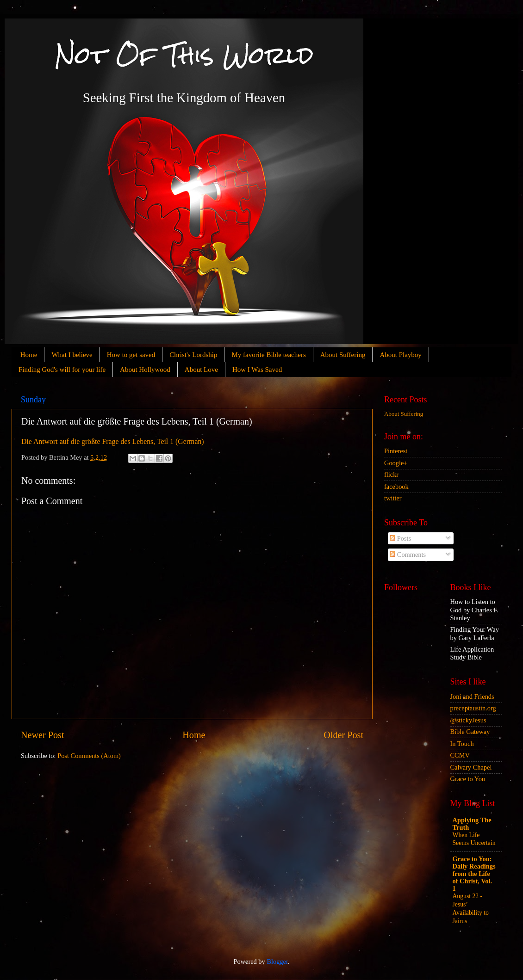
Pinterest (396, 451)
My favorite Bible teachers (268, 355)
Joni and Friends (472, 696)
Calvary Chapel (471, 767)
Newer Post (43, 735)
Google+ (396, 463)
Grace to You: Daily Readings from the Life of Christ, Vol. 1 (474, 874)
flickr (391, 475)
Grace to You (468, 779)
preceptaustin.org (473, 708)
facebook (396, 487)
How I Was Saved (257, 370)
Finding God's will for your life (62, 370)
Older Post (343, 735)
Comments (408, 555)
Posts (400, 538)
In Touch (462, 744)
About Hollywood (145, 370)
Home (29, 355)
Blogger (277, 962)
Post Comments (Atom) (89, 756)
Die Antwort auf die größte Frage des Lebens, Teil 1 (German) (113, 441)
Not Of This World (184, 55)
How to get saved (131, 355)
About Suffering (343, 355)
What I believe (72, 355)
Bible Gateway (470, 732)
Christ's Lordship (193, 355)
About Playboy (400, 355)
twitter (393, 498)
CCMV (460, 755)
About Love (201, 370)
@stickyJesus (468, 720)
